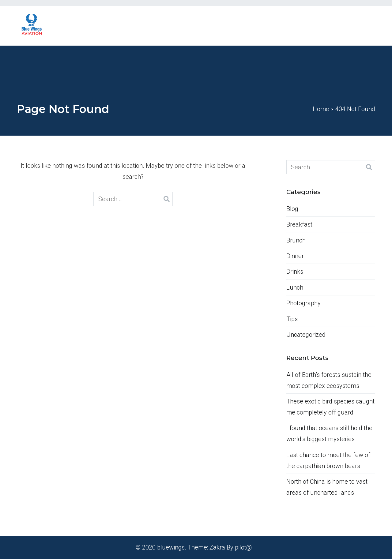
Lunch (295, 287)
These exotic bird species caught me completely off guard (330, 407)
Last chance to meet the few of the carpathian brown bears (328, 460)
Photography (303, 303)
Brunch (296, 240)
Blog (292, 209)
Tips (292, 319)
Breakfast (299, 224)
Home (252, 26)
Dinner (295, 256)
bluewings (171, 547)
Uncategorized (306, 335)
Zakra (217, 547)
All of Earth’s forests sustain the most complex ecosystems (329, 380)
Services (313, 26)
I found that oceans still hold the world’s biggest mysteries (329, 433)
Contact (348, 26)
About (281, 26)
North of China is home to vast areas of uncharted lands (327, 487)
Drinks (295, 272)
